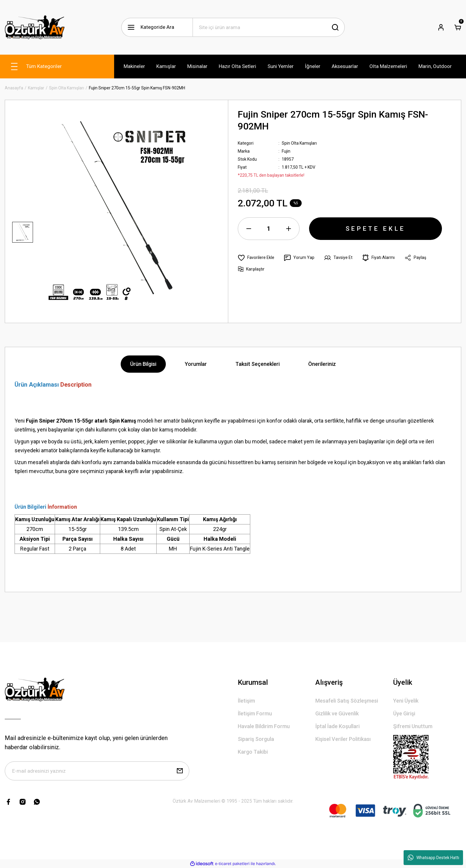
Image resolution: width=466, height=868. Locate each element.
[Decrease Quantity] (249, 229)
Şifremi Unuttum (413, 726)
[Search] (269, 27)
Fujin (286, 151)
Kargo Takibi (253, 752)
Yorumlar (196, 364)
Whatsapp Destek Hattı (433, 858)
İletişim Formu (255, 713)
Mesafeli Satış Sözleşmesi (347, 701)
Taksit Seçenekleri (258, 364)
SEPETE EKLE (376, 229)
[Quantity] (269, 229)
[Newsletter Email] (97, 771)
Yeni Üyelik (406, 701)
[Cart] (458, 27)
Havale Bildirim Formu (264, 726)
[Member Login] (441, 27)
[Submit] (180, 771)
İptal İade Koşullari (337, 726)
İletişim (246, 701)
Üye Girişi (404, 713)
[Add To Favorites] (256, 258)
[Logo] (35, 27)
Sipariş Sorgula (256, 739)
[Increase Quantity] (289, 229)
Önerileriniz (322, 364)
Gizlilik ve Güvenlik (337, 713)
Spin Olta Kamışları (299, 143)
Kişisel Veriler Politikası (343, 739)
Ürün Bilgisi (143, 364)
